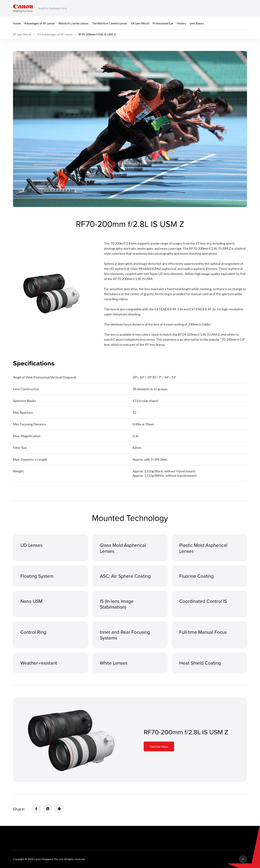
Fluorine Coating (196, 576)
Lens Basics (197, 23)
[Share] (36, 809)
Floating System (37, 576)
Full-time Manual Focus (203, 632)
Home (17, 23)
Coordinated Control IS (203, 601)
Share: (19, 809)
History (181, 23)
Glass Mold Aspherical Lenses (123, 548)
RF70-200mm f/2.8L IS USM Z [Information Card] (186, 732)
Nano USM (31, 601)
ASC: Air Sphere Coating (125, 576)
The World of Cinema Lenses (110, 23)
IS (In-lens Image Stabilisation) (117, 604)
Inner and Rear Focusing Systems (125, 635)
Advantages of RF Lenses (40, 23)
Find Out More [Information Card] (159, 747)
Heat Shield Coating (200, 663)
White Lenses (114, 663)
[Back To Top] (243, 859)
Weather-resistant (39, 663)
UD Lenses (32, 545)
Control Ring (33, 632)
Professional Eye (163, 23)
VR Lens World (140, 23)
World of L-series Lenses (73, 23)
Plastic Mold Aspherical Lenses (203, 548)
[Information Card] (72, 740)
